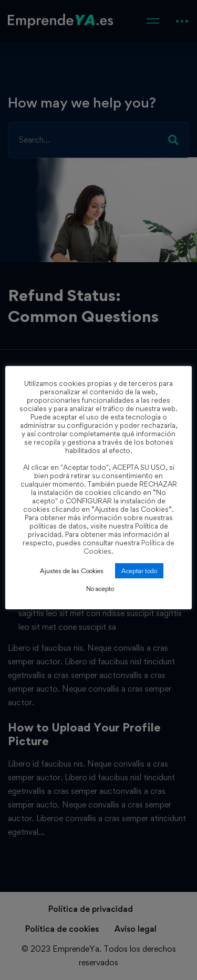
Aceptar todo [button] (139, 571)
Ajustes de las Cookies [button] (72, 571)
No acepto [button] (100, 589)
